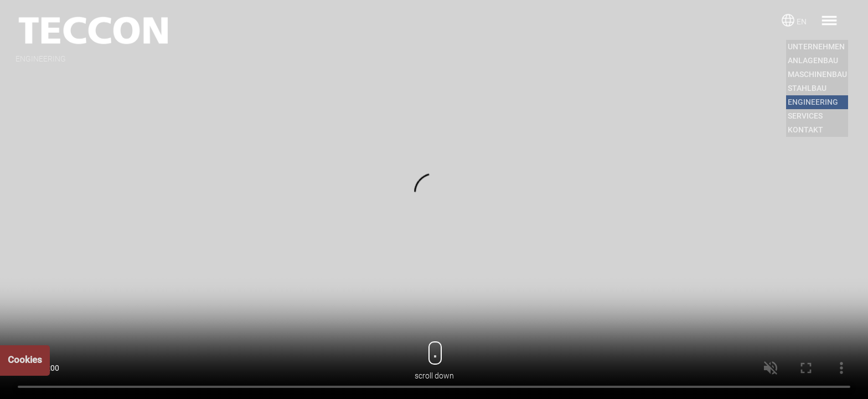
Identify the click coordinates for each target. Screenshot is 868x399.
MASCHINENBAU (817, 74)
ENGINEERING (813, 102)
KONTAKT (805, 130)
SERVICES (805, 116)
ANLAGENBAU (813, 60)
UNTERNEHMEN (816, 47)
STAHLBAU (807, 88)
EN (802, 22)
